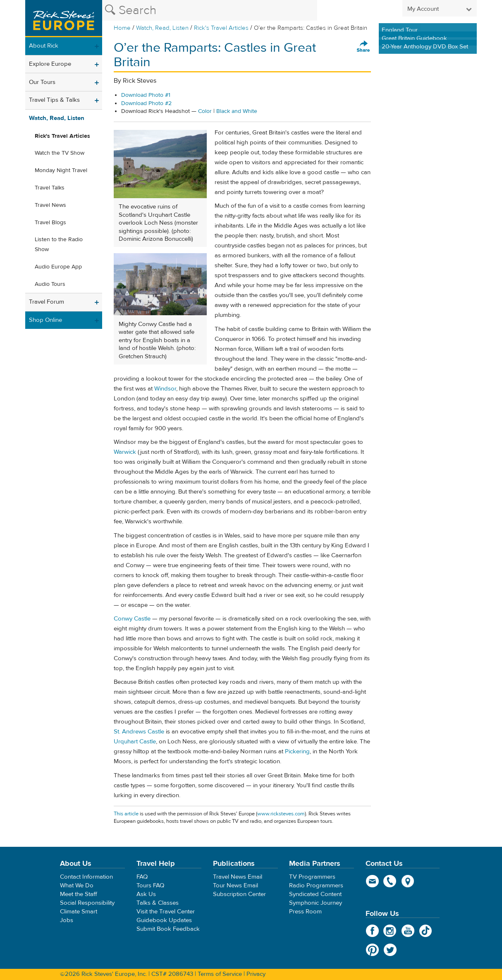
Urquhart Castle (135, 742)
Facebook (372, 931)
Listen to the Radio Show (59, 244)
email (372, 881)
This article (126, 814)
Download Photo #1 (146, 95)
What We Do (77, 885)
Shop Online (45, 320)
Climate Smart (79, 912)
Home (122, 28)
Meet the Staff (79, 894)
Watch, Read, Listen (162, 28)
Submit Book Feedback (168, 929)
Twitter (390, 950)
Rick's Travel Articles (221, 28)
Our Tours (42, 82)
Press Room (305, 912)
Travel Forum (47, 302)
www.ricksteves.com (281, 814)
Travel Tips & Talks (54, 100)
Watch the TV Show (60, 153)
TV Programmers (312, 877)
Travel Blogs (50, 223)
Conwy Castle (132, 619)
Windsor (165, 389)
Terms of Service (220, 974)
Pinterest (372, 950)
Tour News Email (235, 885)
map (408, 881)
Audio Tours (50, 284)
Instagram (390, 931)
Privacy (256, 974)
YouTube (408, 931)
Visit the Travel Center (166, 912)
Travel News (50, 205)
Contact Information (86, 877)
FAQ (142, 877)
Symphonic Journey (316, 903)
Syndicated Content (315, 894)
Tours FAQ (150, 885)
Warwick (125, 452)
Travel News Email (238, 877)
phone (390, 881)
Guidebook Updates (164, 920)
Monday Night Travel (61, 170)
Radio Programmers (316, 885)
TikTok (426, 931)
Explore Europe (50, 64)
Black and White (237, 111)
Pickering (297, 751)
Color (205, 111)
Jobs (67, 920)
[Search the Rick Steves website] (210, 10)
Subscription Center (239, 894)
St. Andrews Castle (139, 732)
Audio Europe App (58, 267)
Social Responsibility (87, 903)
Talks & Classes (158, 903)
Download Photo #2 (146, 103)
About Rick (44, 46)
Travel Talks (50, 188)
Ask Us (146, 894)
